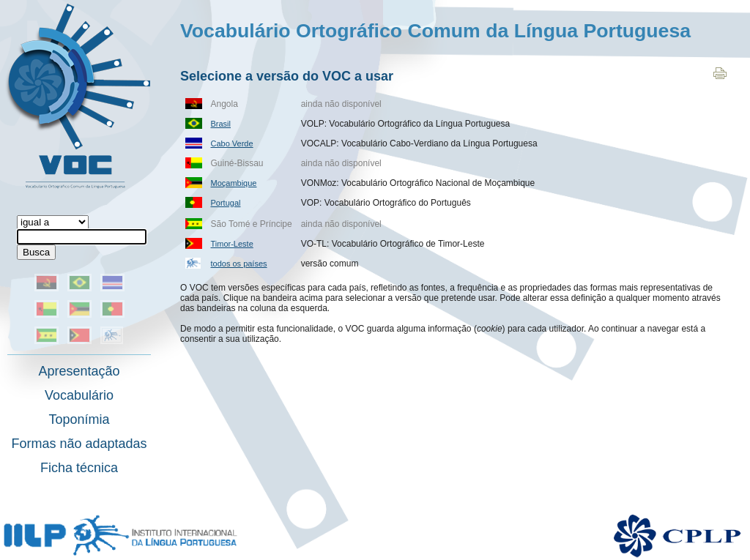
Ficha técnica (79, 468)
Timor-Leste (232, 244)
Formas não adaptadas (79, 444)
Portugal (226, 203)
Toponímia (79, 419)
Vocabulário (79, 395)
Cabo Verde (232, 143)
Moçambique (234, 183)
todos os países (239, 264)
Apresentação (79, 371)
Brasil (221, 124)
